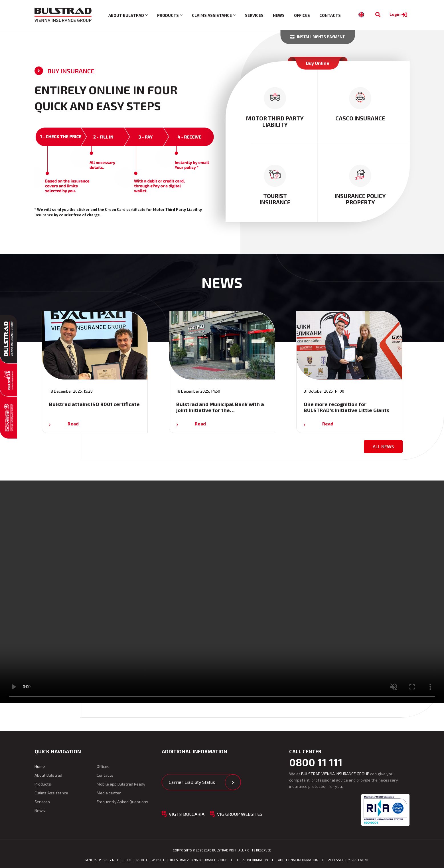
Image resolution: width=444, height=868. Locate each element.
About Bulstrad (48, 775)
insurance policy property (360, 199)
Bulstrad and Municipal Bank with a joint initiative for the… (220, 407)
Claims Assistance (51, 793)
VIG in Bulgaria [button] (187, 814)
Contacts (330, 15)
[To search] (378, 15)
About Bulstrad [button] (126, 15)
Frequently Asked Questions (122, 802)
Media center (109, 793)
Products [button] (168, 15)
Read (73, 424)
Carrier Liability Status (192, 782)
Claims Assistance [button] (212, 15)
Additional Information (298, 860)
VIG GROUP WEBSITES (240, 814)
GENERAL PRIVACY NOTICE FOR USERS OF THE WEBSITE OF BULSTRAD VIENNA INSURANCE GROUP (156, 860)
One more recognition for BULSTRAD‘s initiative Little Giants (346, 407)
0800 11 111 (316, 762)
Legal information (253, 860)
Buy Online (318, 63)
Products (43, 784)
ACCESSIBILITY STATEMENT (348, 860)
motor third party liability (275, 121)
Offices (302, 15)
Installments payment (318, 37)
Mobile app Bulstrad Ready (121, 784)
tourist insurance (275, 199)
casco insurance (360, 118)
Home (40, 766)
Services (254, 15)
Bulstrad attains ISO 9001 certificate (94, 404)
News (279, 15)
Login (399, 14)
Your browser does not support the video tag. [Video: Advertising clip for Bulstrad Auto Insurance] (222, 592)
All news (383, 446)
